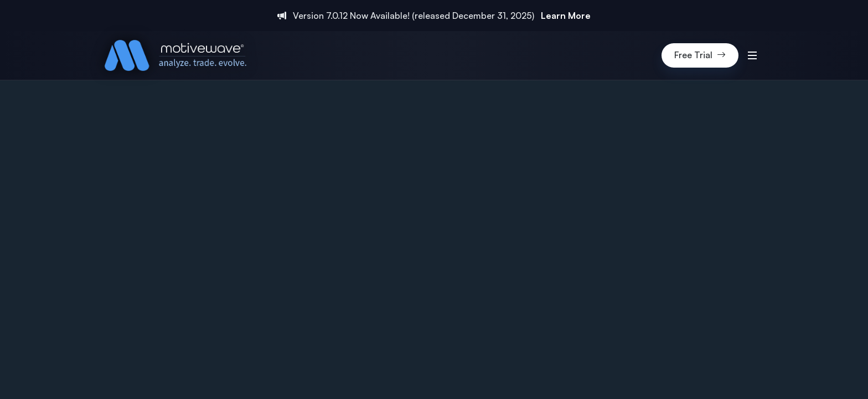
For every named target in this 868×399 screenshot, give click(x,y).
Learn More (566, 16)
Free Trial (700, 55)
